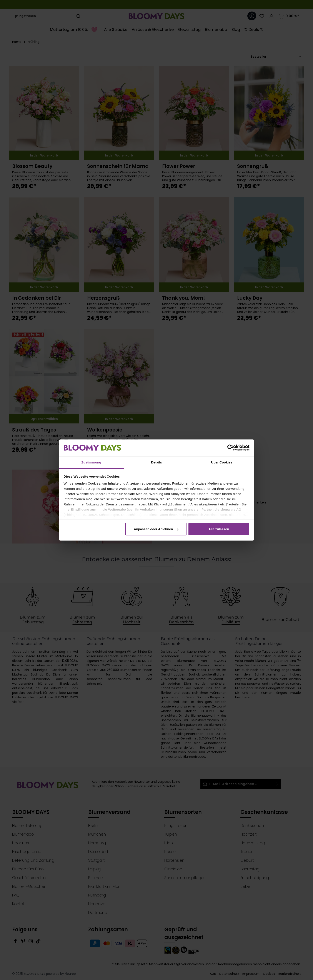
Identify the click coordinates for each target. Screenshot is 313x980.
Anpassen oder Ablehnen (156, 529)
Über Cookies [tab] (222, 462)
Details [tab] (156, 462)
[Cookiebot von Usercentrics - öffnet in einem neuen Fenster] (231, 448)
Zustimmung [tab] (91, 462)
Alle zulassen (219, 529)
